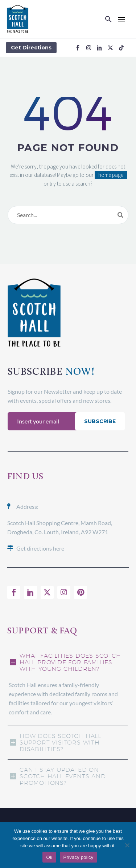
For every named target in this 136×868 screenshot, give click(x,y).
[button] (108, 19)
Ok (49, 857)
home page (111, 175)
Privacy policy (79, 857)
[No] (127, 845)
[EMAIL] (43, 421)
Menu (121, 19)
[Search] (68, 215)
